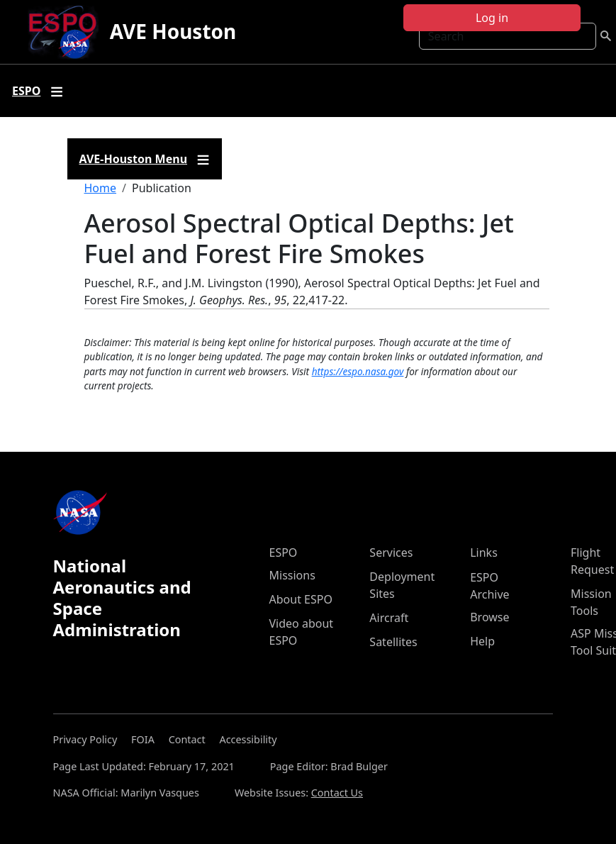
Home (101, 188)
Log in (492, 18)
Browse (489, 617)
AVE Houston (173, 31)
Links (484, 553)
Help (482, 641)
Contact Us (337, 793)
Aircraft (389, 618)
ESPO (284, 553)
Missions (292, 575)
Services (391, 553)
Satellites (393, 642)
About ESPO (301, 599)
